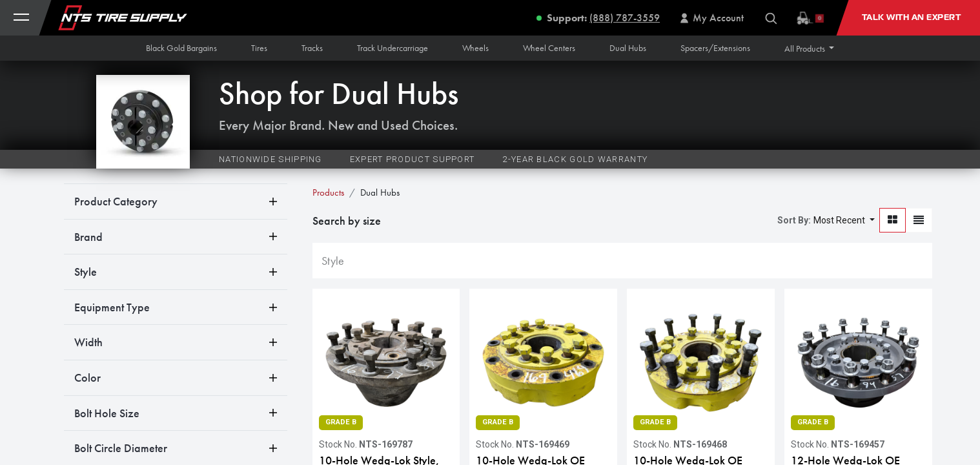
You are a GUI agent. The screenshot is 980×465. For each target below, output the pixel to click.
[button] (810, 48)
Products (328, 192)
